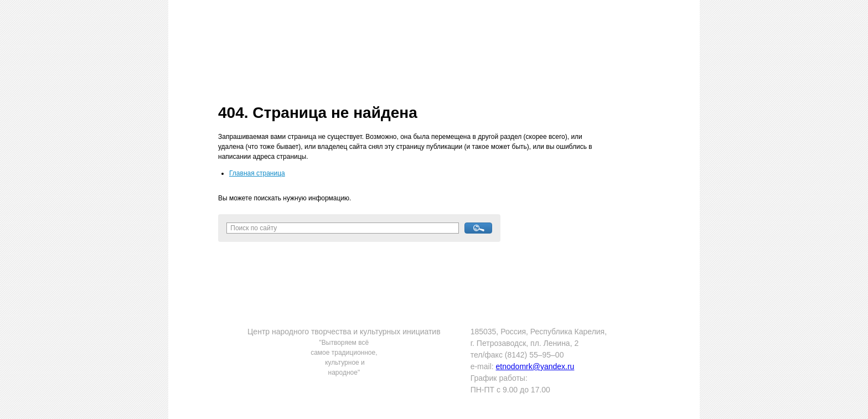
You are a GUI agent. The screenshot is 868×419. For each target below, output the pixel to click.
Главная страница (257, 173)
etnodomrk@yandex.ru (535, 366)
